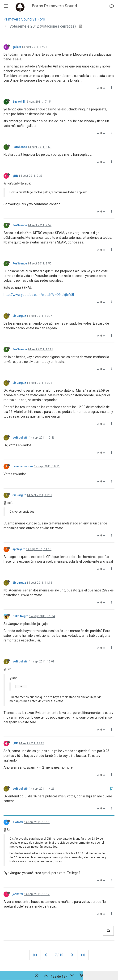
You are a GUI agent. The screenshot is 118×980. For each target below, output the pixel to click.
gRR (15, 176)
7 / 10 (59, 955)
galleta (17, 47)
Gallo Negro (21, 616)
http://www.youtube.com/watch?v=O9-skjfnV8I (39, 295)
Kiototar (18, 822)
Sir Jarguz (19, 316)
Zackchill (19, 102)
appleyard (19, 549)
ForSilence (20, 147)
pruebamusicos (23, 466)
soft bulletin (20, 438)
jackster (18, 894)
